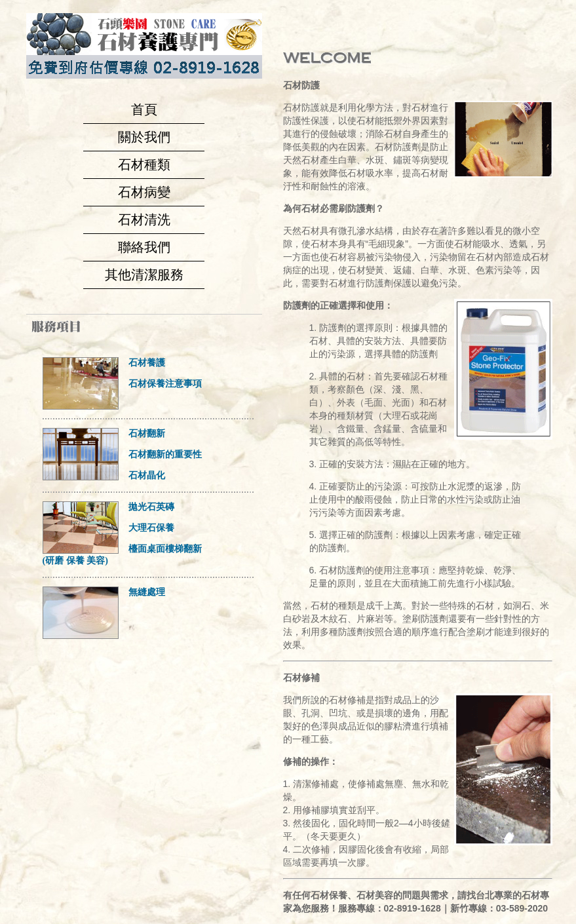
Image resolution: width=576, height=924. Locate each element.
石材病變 (144, 192)
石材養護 (147, 363)
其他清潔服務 (144, 275)
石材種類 (144, 164)
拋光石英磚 (151, 507)
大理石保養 (151, 528)
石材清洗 (144, 220)
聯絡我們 (144, 247)
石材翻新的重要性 (165, 454)
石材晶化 (147, 475)
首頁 (144, 109)
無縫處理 (147, 592)
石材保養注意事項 (165, 384)
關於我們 (144, 137)
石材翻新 (147, 433)
